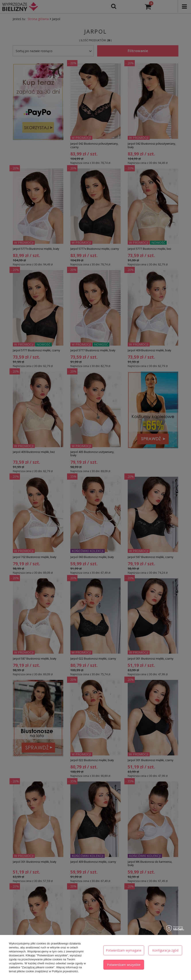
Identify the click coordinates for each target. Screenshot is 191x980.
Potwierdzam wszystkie (124, 965)
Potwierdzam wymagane (124, 950)
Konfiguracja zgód (165, 950)
